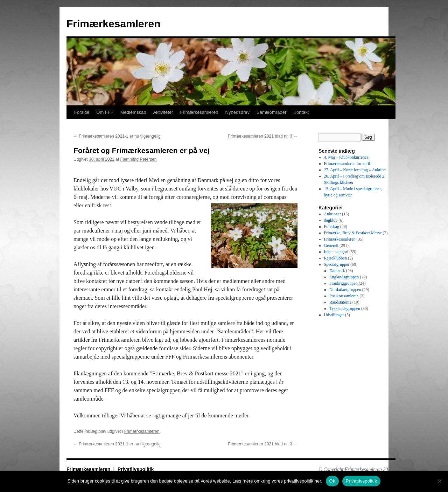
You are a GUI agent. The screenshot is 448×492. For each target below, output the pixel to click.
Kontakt (301, 112)
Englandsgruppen (344, 277)
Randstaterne (340, 302)
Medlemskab (133, 112)
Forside (82, 112)
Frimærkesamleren (113, 24)
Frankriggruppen (344, 283)
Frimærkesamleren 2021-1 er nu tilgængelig (117, 136)
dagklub (331, 220)
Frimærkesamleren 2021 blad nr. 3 (263, 136)
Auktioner (333, 214)
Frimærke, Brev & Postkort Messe (353, 233)
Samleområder (271, 112)
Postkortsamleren (344, 296)
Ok (332, 481)
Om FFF (105, 112)
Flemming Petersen (138, 159)
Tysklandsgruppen (345, 309)
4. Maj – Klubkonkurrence (346, 157)
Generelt (331, 245)
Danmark (337, 271)
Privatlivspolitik (136, 469)
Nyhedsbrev (237, 112)
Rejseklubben (335, 258)
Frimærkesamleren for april (347, 164)
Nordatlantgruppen (345, 290)
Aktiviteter (163, 112)
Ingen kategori (336, 252)
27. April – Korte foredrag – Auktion (355, 170)
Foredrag (332, 227)
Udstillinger (334, 315)
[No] (439, 481)
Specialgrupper (337, 264)
